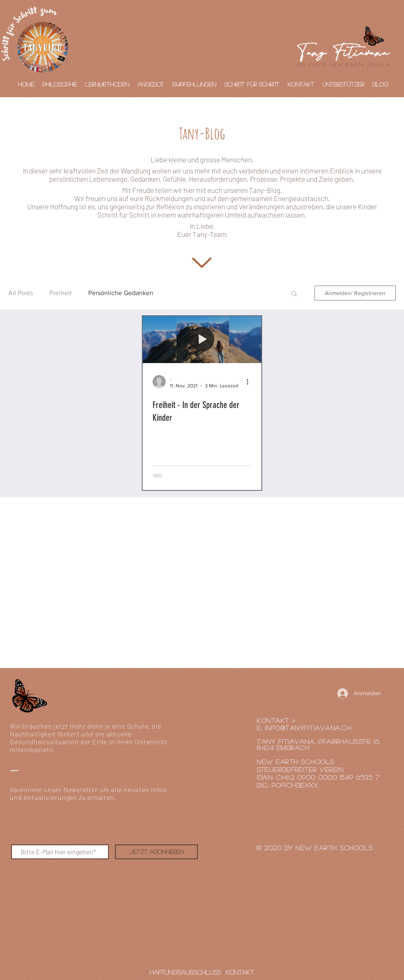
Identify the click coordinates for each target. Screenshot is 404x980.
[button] (294, 294)
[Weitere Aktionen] (250, 382)
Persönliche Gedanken (121, 293)
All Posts (21, 293)
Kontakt (240, 972)
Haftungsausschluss (185, 972)
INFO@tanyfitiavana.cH (308, 728)
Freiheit (61, 293)
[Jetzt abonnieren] (156, 852)
